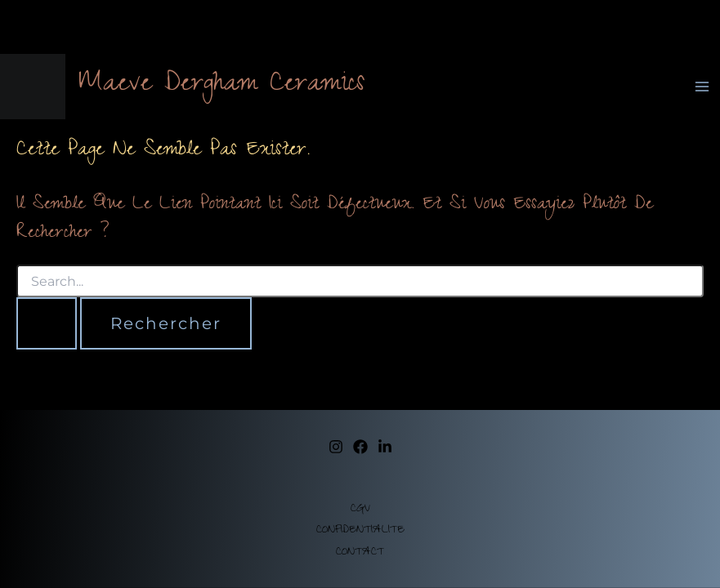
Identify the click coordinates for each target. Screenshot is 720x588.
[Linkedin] (385, 447)
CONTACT (360, 553)
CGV (360, 510)
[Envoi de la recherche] (47, 323)
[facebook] (360, 447)
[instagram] (336, 447)
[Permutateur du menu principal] (702, 87)
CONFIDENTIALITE (360, 531)
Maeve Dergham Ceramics (221, 86)
